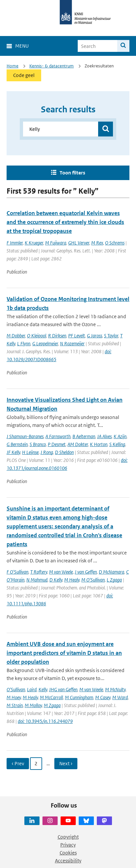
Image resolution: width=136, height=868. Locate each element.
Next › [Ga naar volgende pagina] (66, 763)
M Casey (103, 697)
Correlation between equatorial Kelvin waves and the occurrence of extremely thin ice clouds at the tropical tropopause (65, 222)
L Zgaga (114, 580)
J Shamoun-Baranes (25, 436)
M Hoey (14, 697)
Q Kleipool (37, 336)
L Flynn (24, 343)
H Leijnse (30, 452)
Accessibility (68, 861)
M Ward (120, 697)
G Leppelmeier (45, 343)
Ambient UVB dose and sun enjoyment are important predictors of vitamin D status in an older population (64, 653)
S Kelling (117, 444)
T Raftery (39, 572)
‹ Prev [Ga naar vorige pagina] (18, 763)
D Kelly (56, 580)
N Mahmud (37, 580)
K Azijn (120, 436)
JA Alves (104, 436)
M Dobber (16, 336)
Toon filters (72, 173)
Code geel (24, 75)
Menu (22, 46)
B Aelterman (84, 436)
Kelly (43, 689)
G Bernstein (17, 444)
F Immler (15, 243)
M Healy (72, 580)
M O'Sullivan (93, 580)
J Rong (47, 452)
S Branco (38, 444)
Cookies (68, 853)
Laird (32, 689)
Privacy (68, 845)
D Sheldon (64, 452)
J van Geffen (86, 572)
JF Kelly (13, 452)
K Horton (99, 444)
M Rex (97, 243)
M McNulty (115, 689)
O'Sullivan (16, 689)
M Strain (15, 705)
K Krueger (34, 243)
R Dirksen (57, 336)
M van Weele (61, 572)
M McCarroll (51, 697)
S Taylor (111, 336)
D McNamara (111, 572)
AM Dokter (78, 444)
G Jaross (95, 336)
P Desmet (57, 444)
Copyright (68, 837)
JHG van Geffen (63, 689)
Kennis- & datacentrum (52, 66)
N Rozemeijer (72, 343)
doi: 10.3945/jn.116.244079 (45, 721)
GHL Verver (79, 243)
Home (13, 66)
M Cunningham (79, 697)
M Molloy (33, 705)
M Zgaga (52, 705)
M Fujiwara (56, 243)
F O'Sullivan (17, 572)
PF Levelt (77, 336)
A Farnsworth (58, 436)
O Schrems (115, 243)
